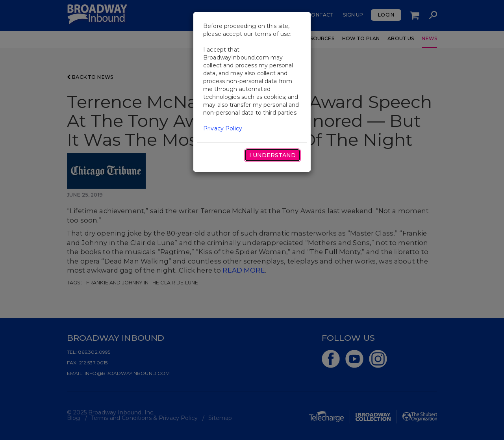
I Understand (272, 155)
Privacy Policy (223, 128)
